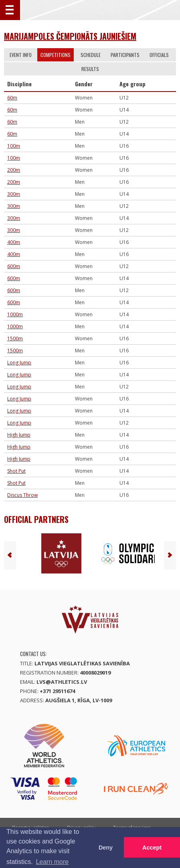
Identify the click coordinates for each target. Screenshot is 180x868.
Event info (21, 55)
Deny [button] (106, 848)
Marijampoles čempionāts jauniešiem (70, 36)
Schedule (91, 55)
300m (14, 194)
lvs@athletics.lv (62, 682)
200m (14, 170)
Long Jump (19, 363)
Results (90, 69)
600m (14, 266)
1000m (15, 314)
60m (12, 98)
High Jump (19, 435)
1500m (15, 338)
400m (14, 242)
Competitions (56, 55)
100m (14, 146)
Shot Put (16, 471)
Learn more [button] (52, 862)
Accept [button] (152, 848)
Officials (159, 55)
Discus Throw (22, 495)
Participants (125, 55)
